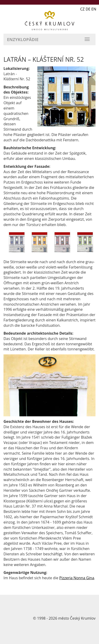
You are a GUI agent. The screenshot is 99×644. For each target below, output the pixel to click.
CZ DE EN (88, 9)
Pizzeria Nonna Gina (77, 578)
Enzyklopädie (23, 39)
